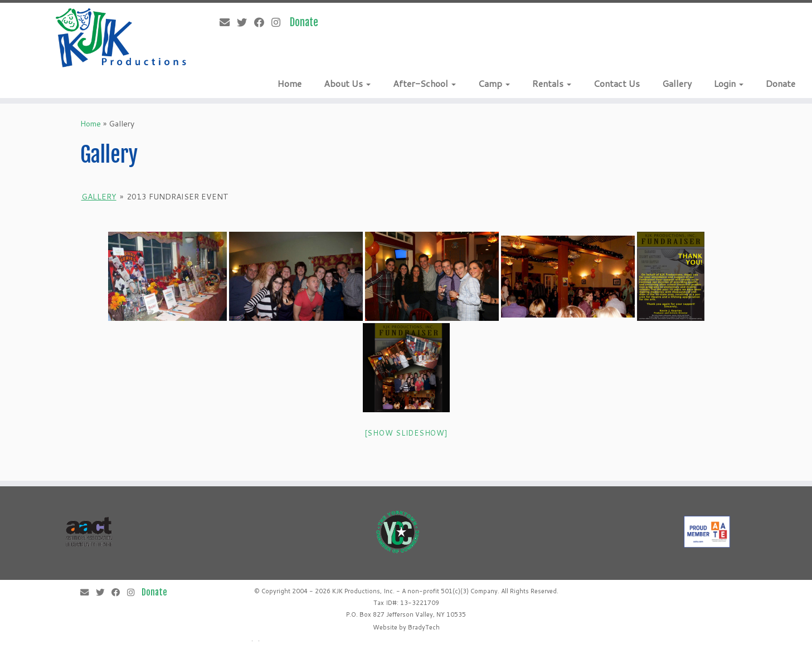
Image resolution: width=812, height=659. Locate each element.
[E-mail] (228, 22)
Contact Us (617, 83)
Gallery (677, 83)
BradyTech (424, 627)
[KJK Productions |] (121, 38)
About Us (347, 83)
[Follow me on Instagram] (279, 22)
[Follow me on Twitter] (245, 22)
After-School (424, 83)
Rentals (552, 83)
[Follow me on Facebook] (263, 22)
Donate (781, 83)
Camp (494, 83)
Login (729, 83)
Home (290, 83)
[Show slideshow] (406, 433)
